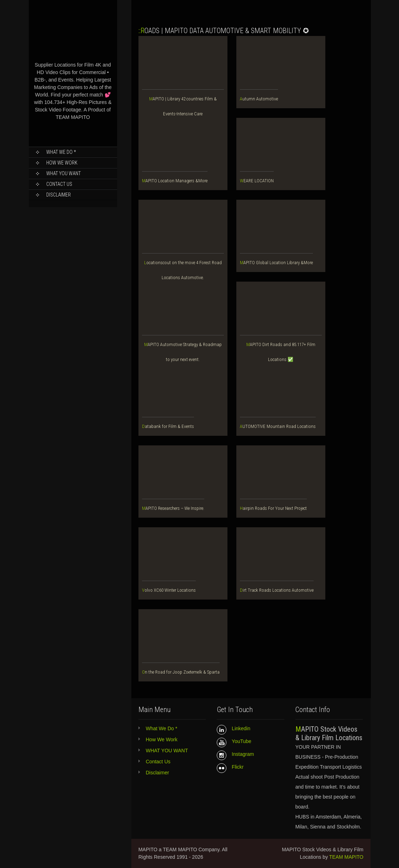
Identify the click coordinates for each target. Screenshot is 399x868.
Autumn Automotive (259, 99)
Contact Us (59, 184)
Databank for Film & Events (168, 426)
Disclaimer (59, 195)
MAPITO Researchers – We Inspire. (173, 508)
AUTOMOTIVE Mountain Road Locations (278, 426)
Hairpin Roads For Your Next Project (273, 508)
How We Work (62, 163)
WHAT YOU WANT (64, 173)
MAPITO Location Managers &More (175, 181)
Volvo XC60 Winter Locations (169, 590)
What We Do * (61, 152)
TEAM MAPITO (346, 857)
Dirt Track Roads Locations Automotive (277, 590)
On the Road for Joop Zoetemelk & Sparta (181, 672)
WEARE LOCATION (257, 181)
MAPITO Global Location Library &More (276, 263)
